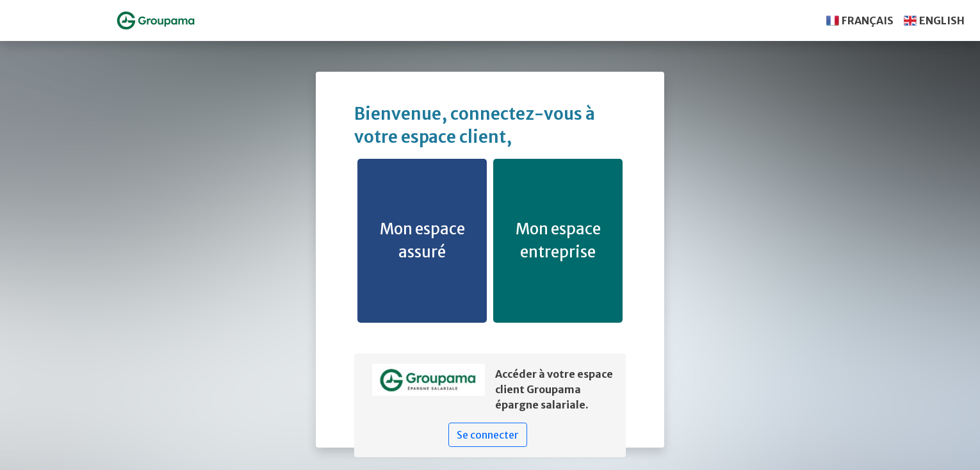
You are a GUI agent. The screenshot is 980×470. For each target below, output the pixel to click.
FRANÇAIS (868, 20)
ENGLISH (942, 20)
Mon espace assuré (422, 240)
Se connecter (488, 435)
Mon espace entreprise (558, 240)
